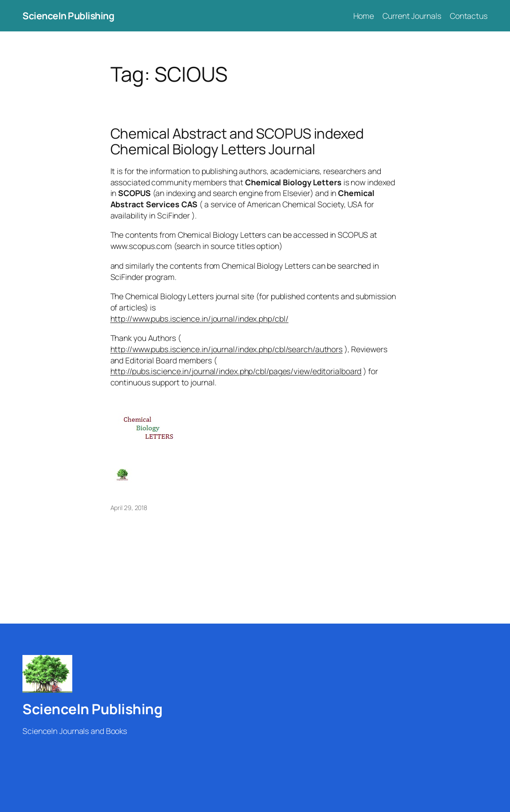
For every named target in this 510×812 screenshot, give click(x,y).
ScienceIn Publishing (68, 15)
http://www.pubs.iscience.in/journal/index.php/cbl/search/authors (227, 349)
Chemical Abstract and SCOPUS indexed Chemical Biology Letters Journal (237, 141)
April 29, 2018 (129, 508)
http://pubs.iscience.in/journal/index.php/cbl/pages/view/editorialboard (236, 371)
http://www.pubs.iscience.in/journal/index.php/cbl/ (200, 319)
